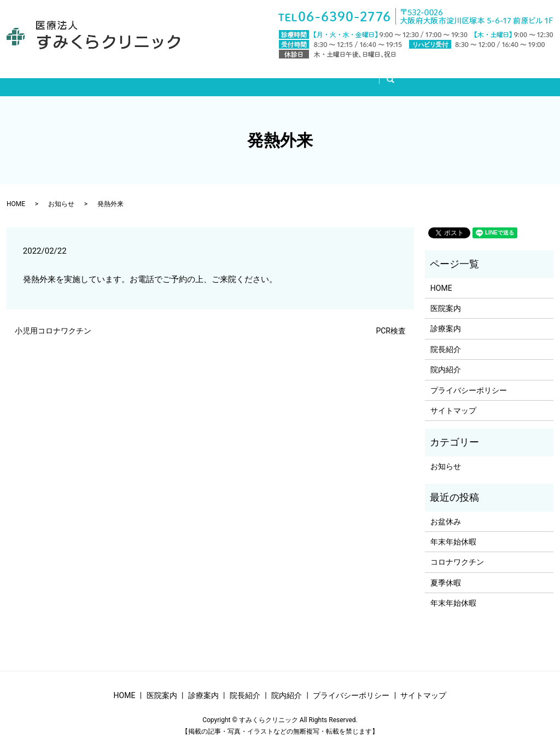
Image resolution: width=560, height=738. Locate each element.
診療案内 (264, 75)
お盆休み (446, 511)
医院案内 (211, 75)
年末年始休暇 (453, 531)
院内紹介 (371, 75)
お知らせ (61, 194)
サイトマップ (453, 400)
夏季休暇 (446, 572)
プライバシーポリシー (469, 380)
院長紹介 (318, 75)
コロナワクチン (457, 552)
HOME (161, 75)
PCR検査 (391, 320)
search (415, 76)
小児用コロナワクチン (53, 320)
